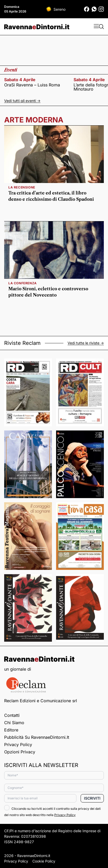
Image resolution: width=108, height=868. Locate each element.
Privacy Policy (18, 745)
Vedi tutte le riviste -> (86, 343)
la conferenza (23, 283)
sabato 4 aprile (20, 80)
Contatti (12, 715)
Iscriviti (92, 798)
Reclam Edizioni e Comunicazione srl (41, 701)
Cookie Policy (44, 861)
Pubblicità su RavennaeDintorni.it (37, 737)
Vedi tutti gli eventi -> (22, 101)
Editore (11, 730)
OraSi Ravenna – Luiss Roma (32, 85)
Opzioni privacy (20, 752)
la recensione (22, 187)
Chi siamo (14, 723)
